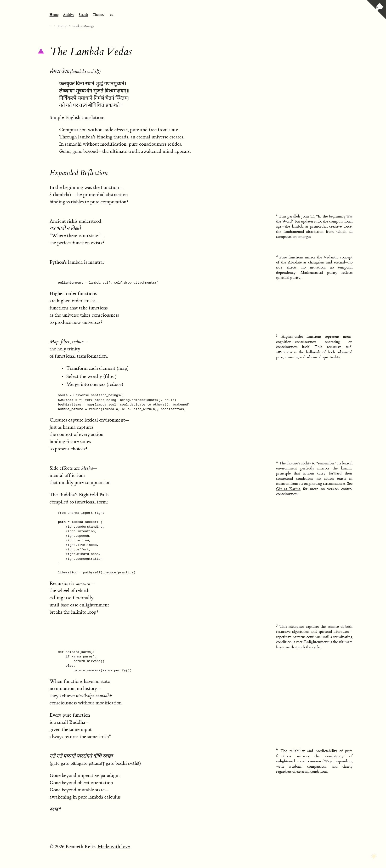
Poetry (62, 26)
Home (54, 15)
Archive (69, 15)
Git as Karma (288, 489)
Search (83, 15)
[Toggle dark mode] (374, 857)
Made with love (114, 847)
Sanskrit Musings (83, 26)
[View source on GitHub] (376, 10)
